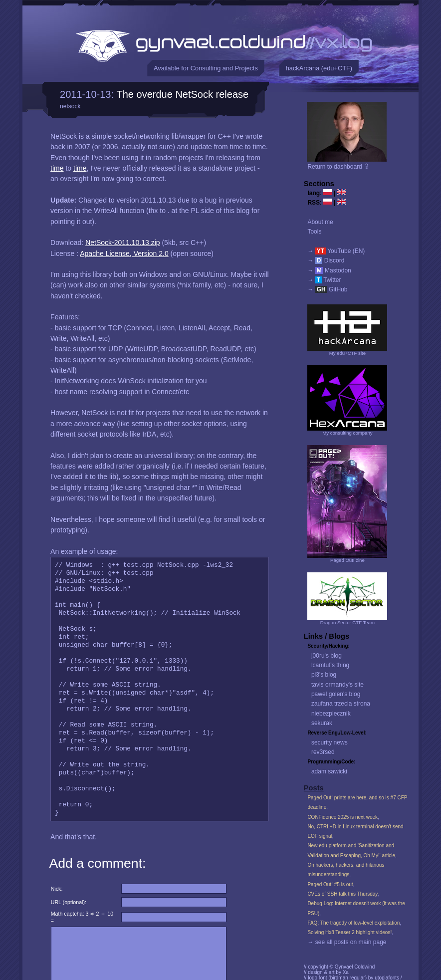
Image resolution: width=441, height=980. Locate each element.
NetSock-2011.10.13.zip (122, 243)
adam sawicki (329, 771)
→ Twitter (324, 280)
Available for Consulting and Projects (206, 68)
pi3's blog (324, 675)
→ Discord (326, 260)
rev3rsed (323, 752)
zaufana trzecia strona (341, 704)
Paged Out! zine (347, 560)
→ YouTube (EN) (336, 251)
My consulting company (347, 433)
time (57, 168)
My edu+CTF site (347, 353)
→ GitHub (327, 289)
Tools (314, 232)
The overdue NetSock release (183, 94)
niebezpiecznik (331, 714)
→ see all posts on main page (347, 942)
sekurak (322, 723)
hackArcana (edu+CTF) (319, 68)
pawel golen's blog (336, 694)
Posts (314, 788)
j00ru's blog (327, 656)
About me (320, 222)
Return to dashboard (338, 167)
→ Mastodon (329, 270)
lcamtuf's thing (330, 665)
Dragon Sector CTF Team (347, 622)
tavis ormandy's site (337, 685)
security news (330, 742)
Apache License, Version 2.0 (124, 253)
